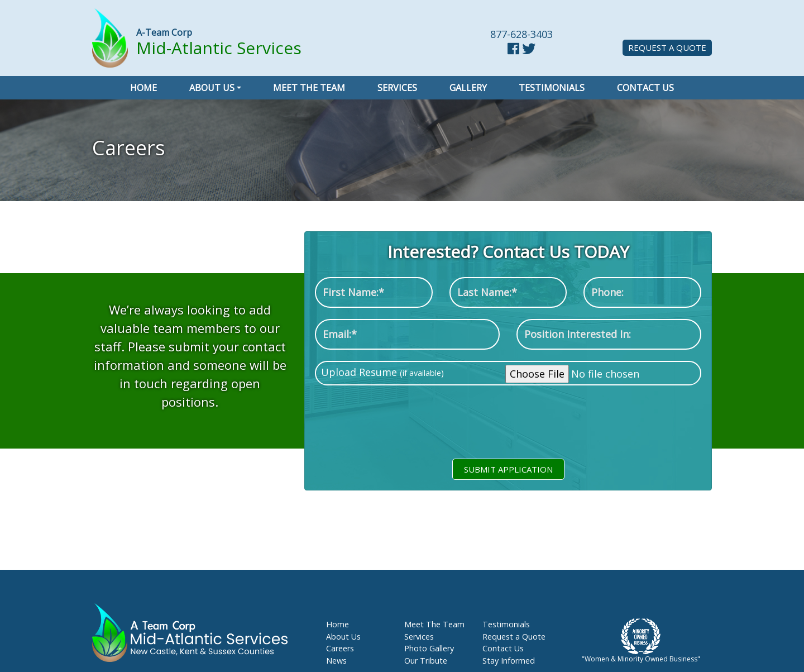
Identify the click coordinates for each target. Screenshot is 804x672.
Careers (340, 648)
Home (143, 88)
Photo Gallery (429, 648)
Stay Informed (509, 661)
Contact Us (645, 88)
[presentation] (508, 427)
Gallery (468, 88)
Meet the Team (309, 88)
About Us (212, 88)
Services (397, 88)
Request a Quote (667, 47)
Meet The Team (434, 624)
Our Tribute (426, 661)
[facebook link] (513, 50)
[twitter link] (529, 50)
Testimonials (552, 88)
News (336, 661)
